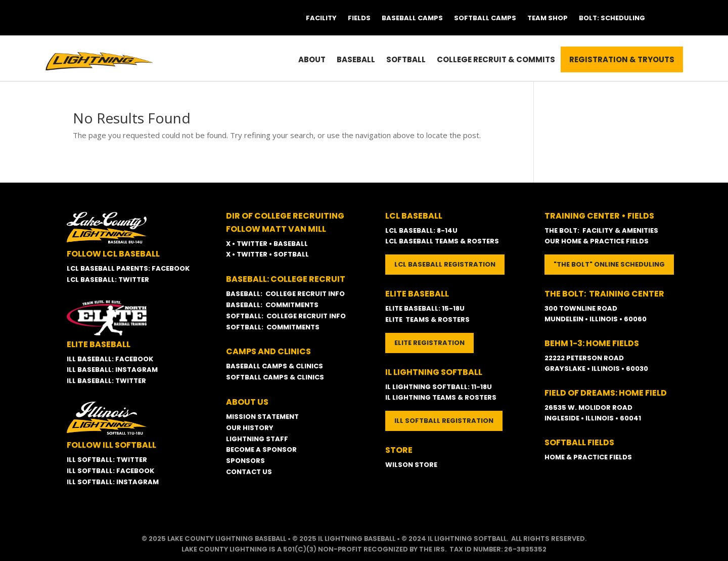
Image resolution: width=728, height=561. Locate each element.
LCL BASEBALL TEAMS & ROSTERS (442, 241)
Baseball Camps (412, 18)
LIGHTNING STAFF (257, 439)
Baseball (356, 59)
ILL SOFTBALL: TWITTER (107, 460)
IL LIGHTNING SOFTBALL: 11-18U (439, 387)
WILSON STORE (411, 465)
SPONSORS (245, 461)
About (312, 59)
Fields (359, 18)
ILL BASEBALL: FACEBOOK (110, 359)
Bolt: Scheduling (612, 18)
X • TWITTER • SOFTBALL (267, 254)
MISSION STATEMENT (262, 417)
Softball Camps (485, 18)
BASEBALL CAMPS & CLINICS (275, 366)
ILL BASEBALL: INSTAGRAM (112, 370)
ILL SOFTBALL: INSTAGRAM (113, 482)
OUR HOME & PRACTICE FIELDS (597, 241)
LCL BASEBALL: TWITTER (108, 279)
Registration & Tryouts (622, 59)
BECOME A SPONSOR (261, 449)
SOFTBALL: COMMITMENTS (273, 327)
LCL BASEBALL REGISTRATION (445, 264)
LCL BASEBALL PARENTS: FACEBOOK (128, 268)
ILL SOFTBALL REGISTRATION (444, 421)
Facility (321, 18)
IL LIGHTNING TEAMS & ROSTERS (441, 397)
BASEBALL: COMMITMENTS (272, 305)
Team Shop (548, 18)
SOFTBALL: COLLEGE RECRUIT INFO (286, 316)
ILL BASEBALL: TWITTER (106, 381)
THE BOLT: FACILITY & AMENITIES (601, 230)
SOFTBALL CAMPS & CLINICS (275, 377)
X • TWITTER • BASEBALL (267, 244)
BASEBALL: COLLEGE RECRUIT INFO (285, 294)
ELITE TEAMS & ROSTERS (427, 319)
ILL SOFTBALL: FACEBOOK (110, 471)
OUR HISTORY (250, 428)
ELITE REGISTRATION (429, 343)
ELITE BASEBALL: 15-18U (425, 308)
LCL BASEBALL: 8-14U (421, 230)
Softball (406, 59)
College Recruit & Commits (496, 59)
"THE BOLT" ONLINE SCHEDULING (609, 264)
